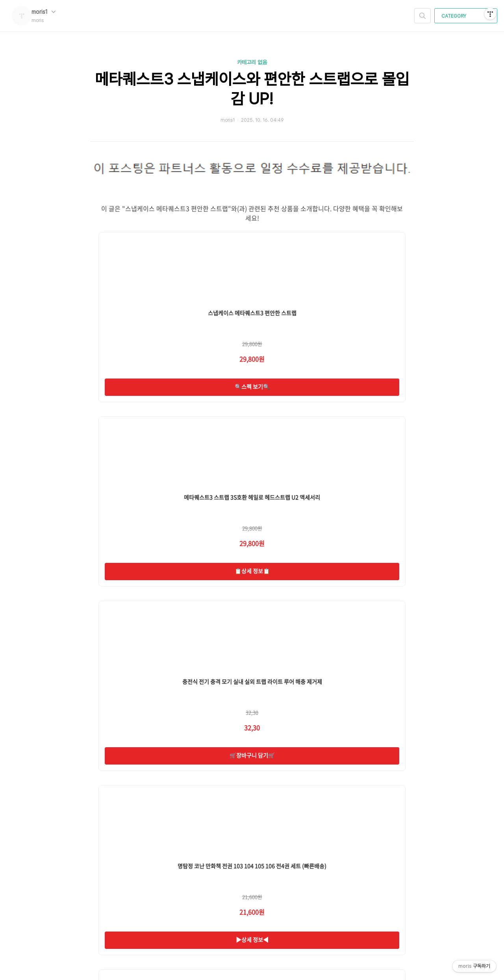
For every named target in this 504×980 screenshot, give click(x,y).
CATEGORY (467, 16)
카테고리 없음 (252, 62)
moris (113, 867)
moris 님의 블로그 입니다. (132, 878)
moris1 (44, 12)
